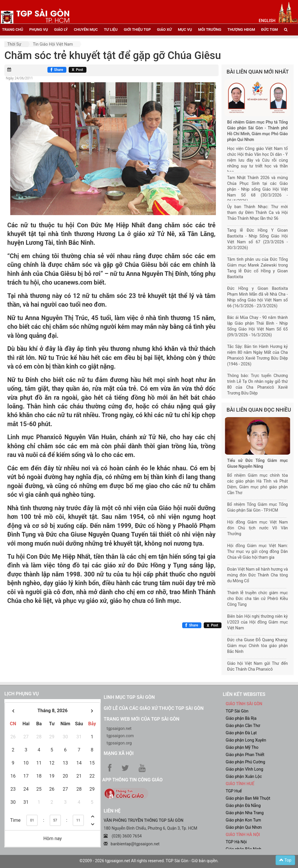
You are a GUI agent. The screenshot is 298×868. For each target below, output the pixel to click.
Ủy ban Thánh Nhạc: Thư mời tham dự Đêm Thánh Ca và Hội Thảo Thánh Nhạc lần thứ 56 (258, 212)
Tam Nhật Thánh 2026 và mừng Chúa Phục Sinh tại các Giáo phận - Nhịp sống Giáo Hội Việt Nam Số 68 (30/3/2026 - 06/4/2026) (258, 189)
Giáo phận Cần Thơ (243, 726)
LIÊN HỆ (112, 811)
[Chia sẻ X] (78, 70)
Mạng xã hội (119, 753)
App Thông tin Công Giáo (132, 780)
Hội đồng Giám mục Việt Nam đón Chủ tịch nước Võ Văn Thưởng (258, 528)
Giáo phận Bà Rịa (241, 718)
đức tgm (269, 30)
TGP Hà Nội (236, 842)
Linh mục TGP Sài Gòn (129, 697)
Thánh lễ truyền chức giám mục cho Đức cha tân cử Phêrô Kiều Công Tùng (258, 599)
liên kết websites (244, 694)
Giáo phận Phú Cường (245, 762)
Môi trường (210, 30)
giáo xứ (164, 30)
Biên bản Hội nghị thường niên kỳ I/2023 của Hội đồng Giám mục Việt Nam (258, 622)
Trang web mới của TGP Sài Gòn (141, 719)
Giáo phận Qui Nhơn (244, 827)
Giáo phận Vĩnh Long (244, 769)
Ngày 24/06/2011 (19, 78)
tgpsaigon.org (119, 743)
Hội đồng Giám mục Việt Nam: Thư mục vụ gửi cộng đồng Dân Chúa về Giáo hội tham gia (258, 551)
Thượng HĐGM (241, 30)
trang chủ (13, 30)
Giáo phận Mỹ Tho (242, 747)
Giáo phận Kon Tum (243, 820)
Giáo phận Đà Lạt (241, 733)
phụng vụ (38, 30)
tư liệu (111, 30)
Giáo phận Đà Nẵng (243, 806)
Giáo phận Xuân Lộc (244, 776)
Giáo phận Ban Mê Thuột (248, 798)
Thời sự (14, 44)
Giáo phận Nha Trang (244, 813)
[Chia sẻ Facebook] (57, 70)
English (267, 21)
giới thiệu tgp (137, 30)
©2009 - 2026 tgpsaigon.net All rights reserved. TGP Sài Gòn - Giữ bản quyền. (149, 861)
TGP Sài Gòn (237, 711)
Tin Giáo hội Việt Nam (53, 44)
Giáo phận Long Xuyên (246, 740)
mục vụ (185, 30)
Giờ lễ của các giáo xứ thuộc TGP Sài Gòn (154, 708)
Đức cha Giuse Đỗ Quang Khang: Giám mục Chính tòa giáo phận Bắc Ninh (258, 646)
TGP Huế (234, 791)
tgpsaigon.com (120, 736)
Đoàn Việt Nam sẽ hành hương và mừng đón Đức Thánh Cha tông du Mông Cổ (258, 575)
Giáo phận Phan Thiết (245, 755)
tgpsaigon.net (119, 728)
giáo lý (61, 30)
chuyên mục (86, 30)
